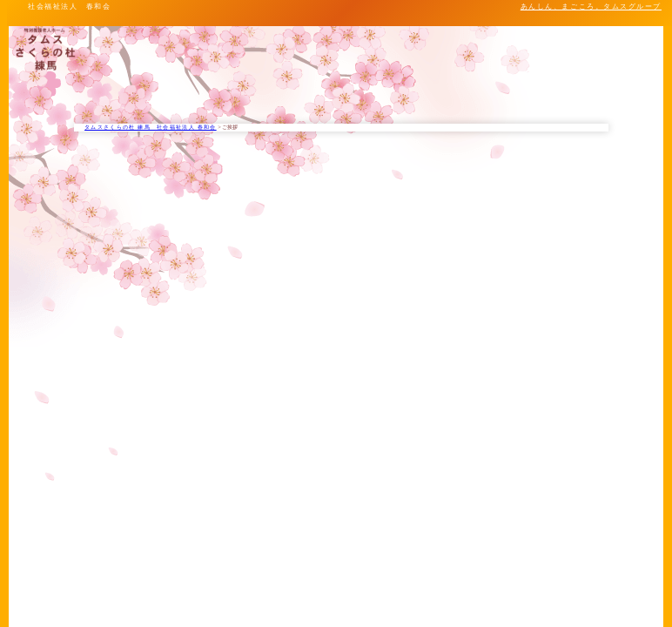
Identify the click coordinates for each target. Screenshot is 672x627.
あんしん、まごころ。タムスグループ (591, 7)
